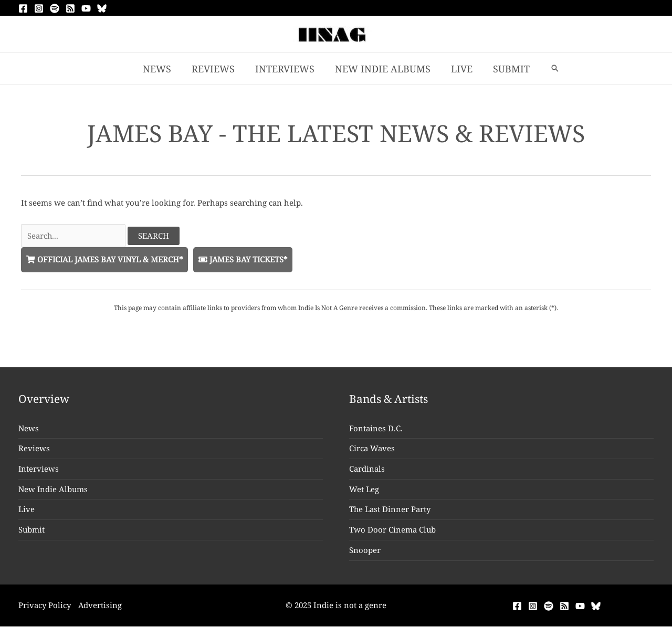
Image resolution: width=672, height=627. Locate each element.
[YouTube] (86, 8)
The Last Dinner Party (390, 509)
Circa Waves (372, 449)
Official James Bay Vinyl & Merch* (106, 259)
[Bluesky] (102, 8)
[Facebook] (23, 8)
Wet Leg (364, 490)
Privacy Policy (45, 605)
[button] (550, 69)
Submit (32, 530)
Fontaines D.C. (376, 428)
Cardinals (367, 469)
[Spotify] (55, 8)
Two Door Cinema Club (393, 530)
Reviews (34, 449)
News (29, 428)
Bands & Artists (389, 399)
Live (27, 509)
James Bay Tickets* (248, 259)
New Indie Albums (54, 490)
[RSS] (70, 8)
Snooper (365, 550)
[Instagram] (39, 8)
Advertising (101, 605)
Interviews (39, 469)
